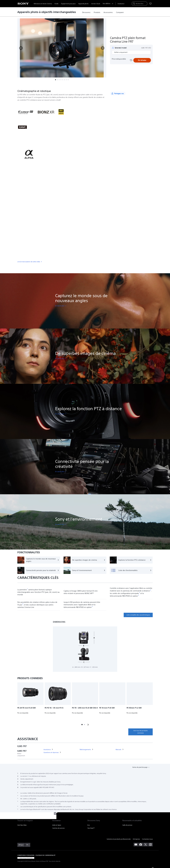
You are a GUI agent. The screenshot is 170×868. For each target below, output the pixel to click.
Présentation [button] (33, 85)
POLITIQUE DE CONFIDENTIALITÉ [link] (45, 855)
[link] (86, 12)
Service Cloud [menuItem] (96, 4)
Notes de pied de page (140, 767)
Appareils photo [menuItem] (83, 4)
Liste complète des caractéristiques (138, 615)
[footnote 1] (27, 589)
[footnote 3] (139, 595)
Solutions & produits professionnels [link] (119, 839)
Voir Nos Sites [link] (22, 825)
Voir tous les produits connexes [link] (141, 732)
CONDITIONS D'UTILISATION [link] (26, 855)
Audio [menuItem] (56, 4)
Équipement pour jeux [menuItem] (68, 4)
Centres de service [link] (58, 828)
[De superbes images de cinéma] (85, 560)
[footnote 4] (23, 604)
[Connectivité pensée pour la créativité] (39, 570)
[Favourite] (131, 60)
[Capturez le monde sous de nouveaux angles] (39, 560)
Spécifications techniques (65, 85)
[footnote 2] (151, 590)
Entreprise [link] (136, 839)
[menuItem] (121, 4)
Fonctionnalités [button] (47, 85)
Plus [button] (80, 85)
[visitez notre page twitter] (146, 845)
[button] (21, 48)
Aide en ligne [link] (57, 825)
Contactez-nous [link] (147, 839)
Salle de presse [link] (127, 825)
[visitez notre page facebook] (141, 845)
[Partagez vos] (118, 93)
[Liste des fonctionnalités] (131, 570)
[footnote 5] (92, 607)
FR (27, 845)
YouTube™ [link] (91, 828)
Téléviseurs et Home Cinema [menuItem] (43, 4)
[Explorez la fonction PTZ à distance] (131, 560)
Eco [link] (89, 825)
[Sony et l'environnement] (85, 570)
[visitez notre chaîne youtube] (136, 845)
